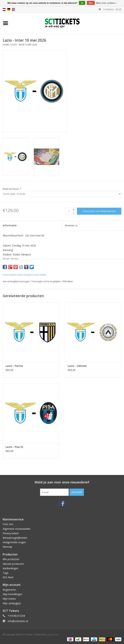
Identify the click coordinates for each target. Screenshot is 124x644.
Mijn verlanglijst (12, 603)
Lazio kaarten (9, 275)
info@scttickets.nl (18, 621)
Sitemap (7, 547)
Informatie (10, 225)
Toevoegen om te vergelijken (46, 281)
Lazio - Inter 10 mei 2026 (24, 45)
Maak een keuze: (12, 189)
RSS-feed (8, 577)
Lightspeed (53, 635)
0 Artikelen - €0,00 (110, 9)
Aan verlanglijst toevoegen (16, 281)
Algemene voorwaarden (17, 529)
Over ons (8, 524)
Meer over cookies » (106, 3)
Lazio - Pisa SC (14, 447)
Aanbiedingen (10, 568)
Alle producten (11, 559)
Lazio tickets (40, 275)
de (9, 10)
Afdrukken (68, 281)
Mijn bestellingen (12, 594)
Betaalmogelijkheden (15, 538)
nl (4, 10)
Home (6, 45)
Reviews (71, 225)
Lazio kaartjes (25, 275)
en (13, 10)
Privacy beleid (11, 533)
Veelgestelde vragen (14, 542)
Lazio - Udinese (77, 366)
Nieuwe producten (13, 564)
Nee (91, 3)
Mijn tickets (9, 599)
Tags (6, 573)
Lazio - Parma (14, 366)
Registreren (9, 590)
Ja (82, 3)
